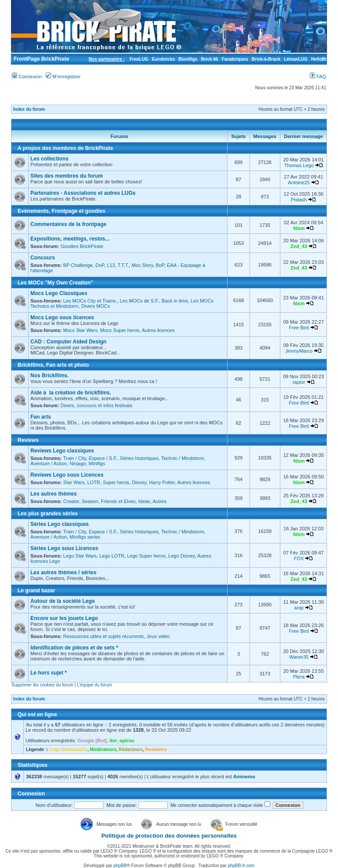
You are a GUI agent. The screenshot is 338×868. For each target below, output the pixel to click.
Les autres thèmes (53, 494)
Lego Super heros (146, 556)
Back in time (175, 301)
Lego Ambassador (68, 749)
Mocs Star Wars (81, 330)
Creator (71, 501)
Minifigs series (85, 537)
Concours (43, 258)
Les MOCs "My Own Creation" (55, 283)
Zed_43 (299, 246)
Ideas (144, 501)
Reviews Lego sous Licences (67, 475)
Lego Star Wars (80, 556)
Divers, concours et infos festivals (96, 405)
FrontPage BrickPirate (41, 59)
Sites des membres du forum (67, 176)
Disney (139, 482)
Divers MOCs (96, 306)
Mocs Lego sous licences (62, 317)
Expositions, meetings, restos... (70, 239)
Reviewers (156, 749)
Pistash (299, 200)
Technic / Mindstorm (183, 458)
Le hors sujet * (49, 673)
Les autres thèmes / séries (63, 573)
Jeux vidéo (158, 636)
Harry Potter (162, 482)
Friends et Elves (118, 501)
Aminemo (244, 777)
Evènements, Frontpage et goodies (61, 211)
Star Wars (74, 482)
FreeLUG (139, 59)
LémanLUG (296, 59)
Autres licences (158, 330)
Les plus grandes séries (48, 514)
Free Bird (299, 328)
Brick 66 (210, 59)
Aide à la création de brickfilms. (71, 393)
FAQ (318, 77)
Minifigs (97, 463)
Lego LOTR (112, 556)
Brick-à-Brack (266, 59)
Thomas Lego (299, 165)
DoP (100, 265)
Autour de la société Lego (63, 601)
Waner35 (299, 657)
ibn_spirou (122, 740)
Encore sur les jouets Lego (64, 618)
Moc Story (142, 265)
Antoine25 (299, 182)
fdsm (299, 228)
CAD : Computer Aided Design (68, 342)
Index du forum (29, 109)
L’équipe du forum (95, 685)
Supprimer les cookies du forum (42, 685)
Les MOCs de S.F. (139, 301)
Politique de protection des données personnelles (169, 836)
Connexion (27, 77)
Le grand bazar (36, 591)
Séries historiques (139, 458)
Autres (160, 501)
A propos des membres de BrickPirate (65, 148)
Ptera (299, 677)
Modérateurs (103, 749)
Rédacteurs (131, 749)
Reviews (28, 440)
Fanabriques (235, 59)
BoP (160, 265)
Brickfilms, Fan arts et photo (53, 365)
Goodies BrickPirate (82, 246)
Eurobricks (163, 59)
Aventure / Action (49, 463)
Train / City (75, 458)
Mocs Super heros (120, 330)
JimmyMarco (299, 351)
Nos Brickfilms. (50, 376)
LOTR (94, 482)
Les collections (50, 159)
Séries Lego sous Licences (64, 548)
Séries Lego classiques (60, 524)
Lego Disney (181, 556)
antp (299, 608)
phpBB (120, 866)
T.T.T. (123, 265)
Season (90, 501)
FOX (299, 558)
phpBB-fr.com (241, 866)
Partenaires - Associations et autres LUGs (83, 193)
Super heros (116, 482)
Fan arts (41, 417)
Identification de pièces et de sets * (74, 648)
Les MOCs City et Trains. (90, 301)
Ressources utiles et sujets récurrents (104, 636)
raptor (299, 382)
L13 (111, 265)
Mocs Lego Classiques (59, 293)
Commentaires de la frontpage (68, 224)
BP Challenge (78, 265)
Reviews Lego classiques (62, 451)
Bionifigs (188, 59)
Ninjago (78, 463)
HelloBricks (323, 59)
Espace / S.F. (103, 458)
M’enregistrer (63, 77)
